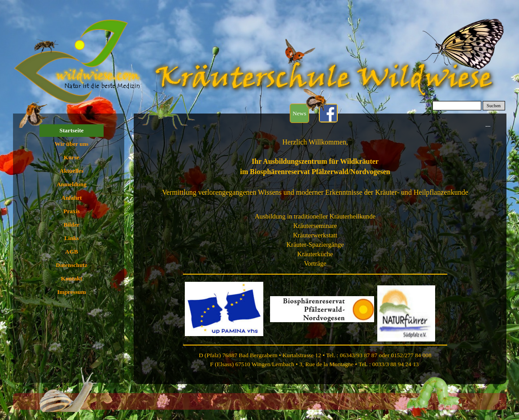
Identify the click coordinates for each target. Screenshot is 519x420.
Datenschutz (71, 265)
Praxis (71, 211)
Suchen (494, 106)
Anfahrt (72, 198)
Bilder (72, 225)
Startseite (71, 130)
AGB (72, 252)
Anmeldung (72, 184)
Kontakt (72, 278)
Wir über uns (72, 144)
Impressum (71, 292)
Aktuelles (72, 171)
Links (72, 238)
